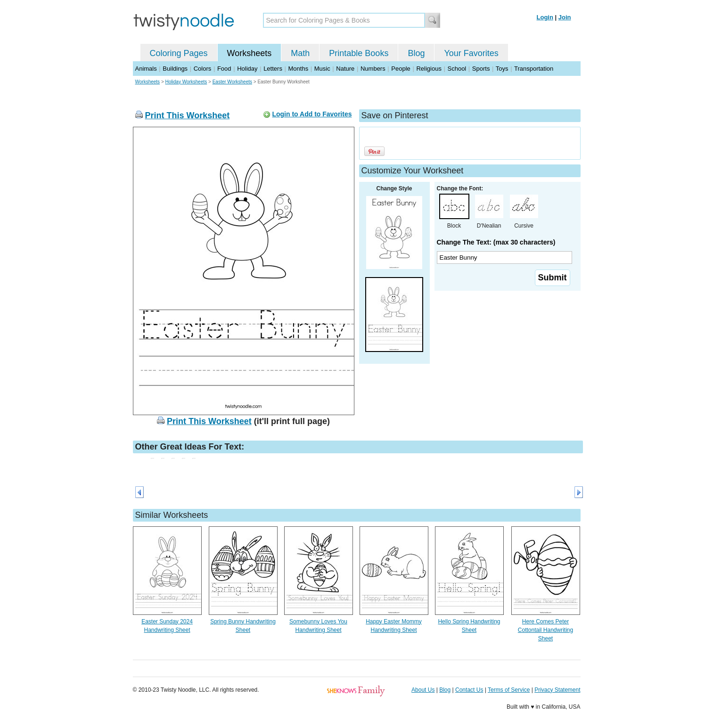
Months (299, 69)
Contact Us (469, 690)
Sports (481, 69)
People (401, 69)
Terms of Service (509, 690)
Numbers (373, 69)
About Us (423, 690)
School (457, 69)
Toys (502, 69)
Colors (203, 69)
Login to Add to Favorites (312, 114)
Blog (416, 53)
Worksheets (250, 53)
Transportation (534, 69)
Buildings (175, 69)
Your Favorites (471, 53)
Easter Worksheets (232, 82)
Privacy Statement (557, 690)
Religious (429, 69)
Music (322, 69)
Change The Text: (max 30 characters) (496, 242)
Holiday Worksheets (186, 82)
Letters (273, 69)
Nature (345, 69)
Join (565, 17)
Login (545, 17)
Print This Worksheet (188, 115)
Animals (146, 69)
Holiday (247, 69)
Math (300, 53)
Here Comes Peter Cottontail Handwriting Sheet (545, 630)
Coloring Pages (179, 53)
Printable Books (359, 53)
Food (224, 69)
